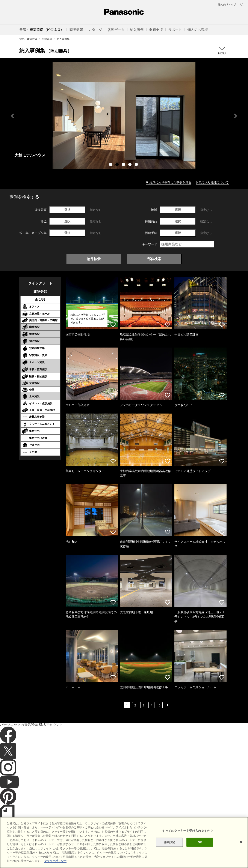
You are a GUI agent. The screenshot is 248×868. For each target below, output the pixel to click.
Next (236, 116)
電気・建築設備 (28, 39)
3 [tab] (124, 165)
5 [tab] (137, 165)
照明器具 (47, 39)
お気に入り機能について (212, 182)
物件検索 (94, 259)
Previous (12, 116)
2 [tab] (118, 165)
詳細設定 (169, 842)
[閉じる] (241, 842)
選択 (67, 210)
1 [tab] (111, 165)
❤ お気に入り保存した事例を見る (169, 182)
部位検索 (154, 259)
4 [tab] (130, 165)
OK (200, 842)
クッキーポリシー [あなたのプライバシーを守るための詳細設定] (55, 861)
